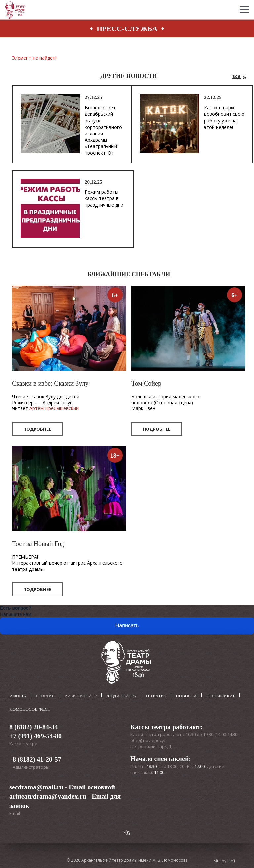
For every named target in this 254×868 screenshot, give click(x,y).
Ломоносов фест (30, 709)
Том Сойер (146, 383)
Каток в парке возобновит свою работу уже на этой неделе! (224, 117)
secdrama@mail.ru (36, 787)
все (236, 76)
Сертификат (221, 696)
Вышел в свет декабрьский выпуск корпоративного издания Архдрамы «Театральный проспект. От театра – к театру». (103, 137)
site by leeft (225, 861)
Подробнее (37, 429)
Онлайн (46, 696)
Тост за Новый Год (38, 544)
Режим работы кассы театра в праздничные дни (104, 198)
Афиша (18, 696)
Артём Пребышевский (54, 408)
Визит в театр (81, 696)
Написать (127, 626)
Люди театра (121, 696)
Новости (186, 696)
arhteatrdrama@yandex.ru (48, 796)
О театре (156, 696)
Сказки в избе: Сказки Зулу (50, 383)
